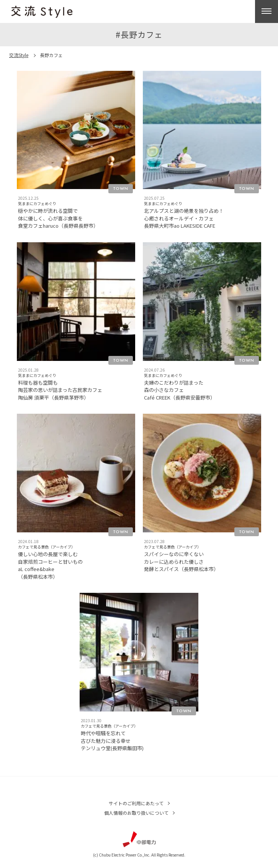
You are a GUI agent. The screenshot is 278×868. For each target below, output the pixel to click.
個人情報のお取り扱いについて (136, 813)
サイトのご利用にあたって (136, 803)
